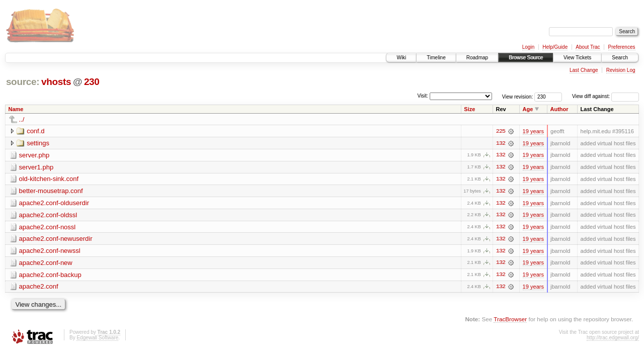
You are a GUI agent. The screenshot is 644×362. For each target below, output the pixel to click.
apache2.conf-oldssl (48, 215)
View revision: (518, 96)
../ (22, 119)
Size (469, 109)
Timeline (436, 58)
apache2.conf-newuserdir (56, 240)
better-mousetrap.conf (51, 191)
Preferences (622, 47)
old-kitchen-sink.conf (49, 179)
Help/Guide (555, 47)
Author (559, 109)
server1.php (36, 167)
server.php (34, 155)
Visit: (423, 96)
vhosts (56, 82)
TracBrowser (510, 321)
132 (501, 143)
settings (38, 143)
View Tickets (577, 58)
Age (528, 109)
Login (528, 47)
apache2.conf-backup (50, 276)
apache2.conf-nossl (48, 228)
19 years (533, 131)
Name (16, 109)
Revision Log (621, 70)
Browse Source (526, 58)
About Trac (588, 47)
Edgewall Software (97, 339)
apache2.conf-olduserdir (54, 203)
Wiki (401, 58)
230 (92, 82)
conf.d (35, 131)
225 (501, 131)
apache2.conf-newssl (50, 252)
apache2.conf (39, 288)
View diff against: (606, 96)
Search (620, 58)
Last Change (584, 70)
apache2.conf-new (46, 264)
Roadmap (477, 58)
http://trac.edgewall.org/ (613, 339)
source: (23, 82)
